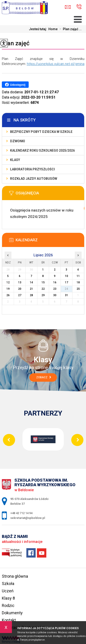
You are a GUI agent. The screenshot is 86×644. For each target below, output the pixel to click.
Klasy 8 (8, 598)
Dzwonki (18, 141)
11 (78, 276)
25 (78, 289)
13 (20, 282)
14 (31, 282)
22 (43, 289)
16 (55, 282)
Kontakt (9, 620)
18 (78, 282)
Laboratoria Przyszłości (32, 169)
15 (43, 282)
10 (67, 276)
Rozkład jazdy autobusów (34, 179)
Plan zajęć (16, 43)
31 (67, 295)
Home (53, 29)
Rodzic (8, 605)
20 (20, 289)
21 (31, 289)
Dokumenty (12, 613)
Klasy (15, 160)
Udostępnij (15, 85)
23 (55, 289)
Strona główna (15, 576)
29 (43, 295)
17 (67, 282)
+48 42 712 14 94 (79, 7)
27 (20, 295)
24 (67, 289)
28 (31, 295)
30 (55, 295)
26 (8, 295)
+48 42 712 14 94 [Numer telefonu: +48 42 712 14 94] (21, 513)
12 (8, 282)
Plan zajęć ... (70, 29)
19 (8, 289)
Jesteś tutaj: (39, 29)
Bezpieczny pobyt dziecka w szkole (41, 132)
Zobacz (44, 377)
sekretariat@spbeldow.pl (68, 7)
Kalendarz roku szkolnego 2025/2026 (42, 150)
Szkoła (8, 584)
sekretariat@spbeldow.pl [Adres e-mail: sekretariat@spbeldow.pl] (28, 518)
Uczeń (8, 591)
